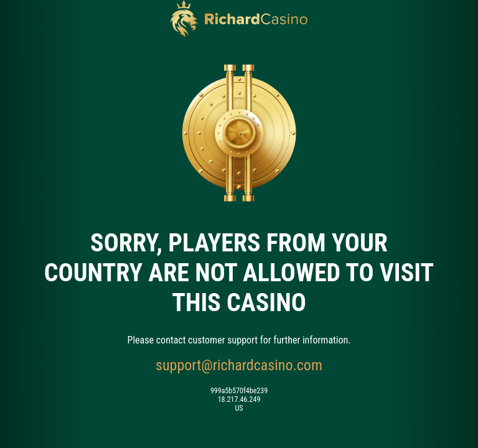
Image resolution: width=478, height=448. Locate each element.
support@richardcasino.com (239, 365)
